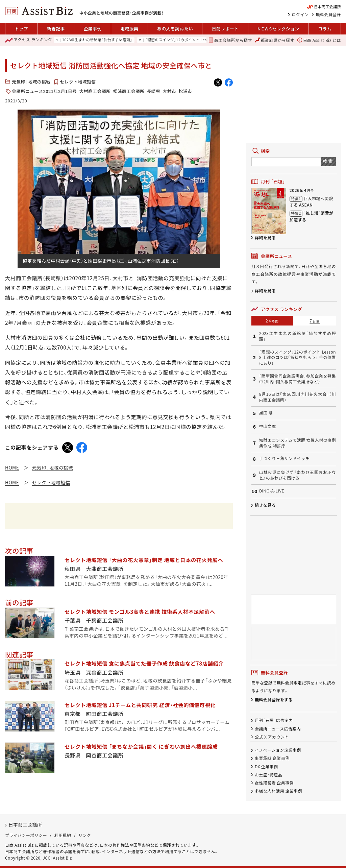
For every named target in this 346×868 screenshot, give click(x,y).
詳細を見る (265, 237)
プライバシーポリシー (26, 835)
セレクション (278, 29)
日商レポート (225, 29)
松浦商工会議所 (129, 91)
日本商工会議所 (25, 825)
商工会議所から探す (230, 40)
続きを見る (265, 505)
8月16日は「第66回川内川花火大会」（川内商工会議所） (298, 397)
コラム (325, 29)
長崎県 (154, 91)
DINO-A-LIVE (272, 491)
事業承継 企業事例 (272, 758)
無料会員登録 (328, 15)
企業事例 (92, 29)
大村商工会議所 (95, 91)
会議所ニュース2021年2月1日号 (44, 91)
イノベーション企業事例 (278, 750)
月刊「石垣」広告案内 (274, 720)
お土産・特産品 (268, 775)
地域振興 (129, 29)
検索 (328, 161)
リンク (85, 835)
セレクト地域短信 (78, 82)
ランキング (29, 40)
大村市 (169, 91)
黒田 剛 (266, 413)
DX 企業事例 (266, 766)
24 (272, 321)
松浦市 (185, 91)
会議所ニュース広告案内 (278, 729)
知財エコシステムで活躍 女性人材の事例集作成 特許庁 (298, 443)
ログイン (300, 15)
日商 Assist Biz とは (319, 40)
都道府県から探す (275, 40)
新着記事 (56, 29)
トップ (21, 29)
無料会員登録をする (274, 700)
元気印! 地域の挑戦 (31, 82)
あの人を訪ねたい (175, 29)
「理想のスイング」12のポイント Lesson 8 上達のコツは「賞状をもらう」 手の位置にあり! (298, 357)
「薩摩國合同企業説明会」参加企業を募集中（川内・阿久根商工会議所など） (298, 379)
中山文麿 (268, 426)
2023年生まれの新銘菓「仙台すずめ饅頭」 (97, 40)
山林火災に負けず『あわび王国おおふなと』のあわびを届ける (298, 475)
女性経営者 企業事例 (274, 783)
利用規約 (63, 835)
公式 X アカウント (272, 737)
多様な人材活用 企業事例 (278, 791)
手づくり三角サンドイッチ (284, 458)
